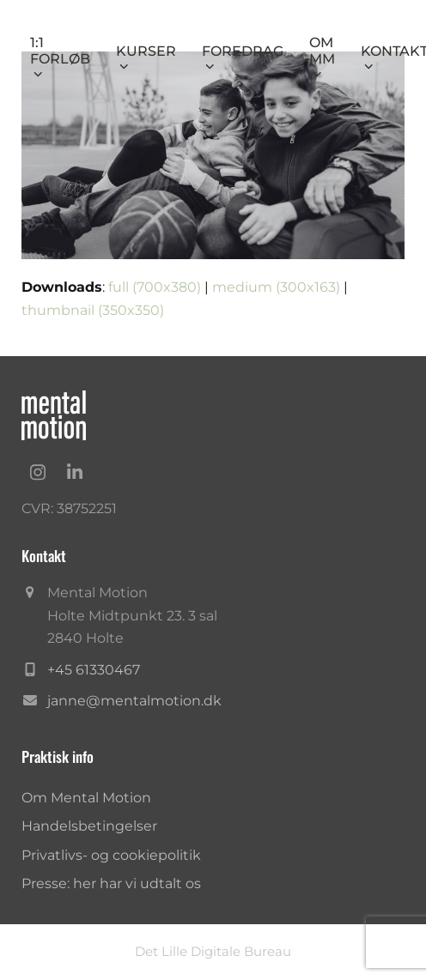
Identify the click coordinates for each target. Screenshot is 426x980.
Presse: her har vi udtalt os (111, 883)
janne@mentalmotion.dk (134, 701)
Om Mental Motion (86, 798)
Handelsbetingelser (89, 826)
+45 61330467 (94, 670)
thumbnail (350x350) (93, 310)
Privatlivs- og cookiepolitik (111, 855)
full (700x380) (155, 287)
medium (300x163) (276, 287)
